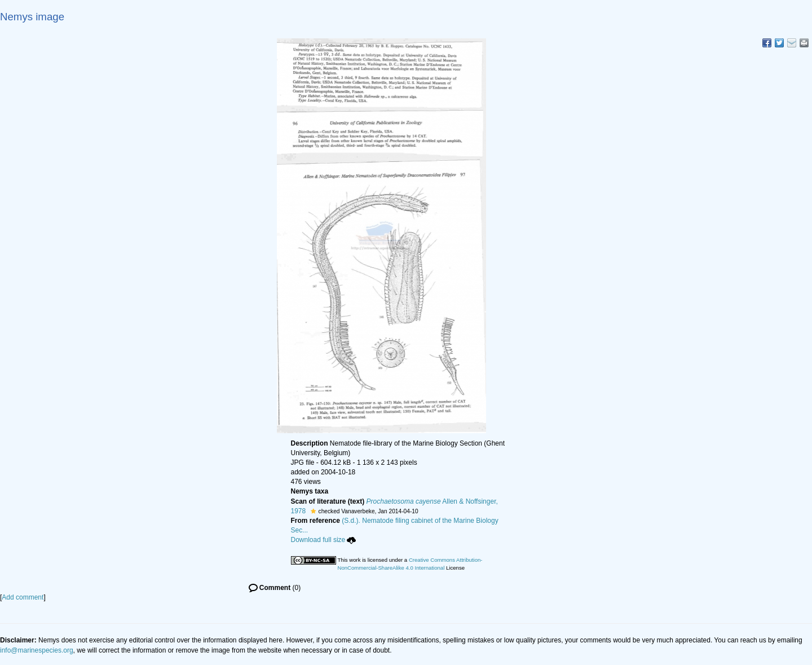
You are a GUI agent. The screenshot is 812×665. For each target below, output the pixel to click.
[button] (313, 511)
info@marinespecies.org (37, 650)
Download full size (324, 540)
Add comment (23, 597)
